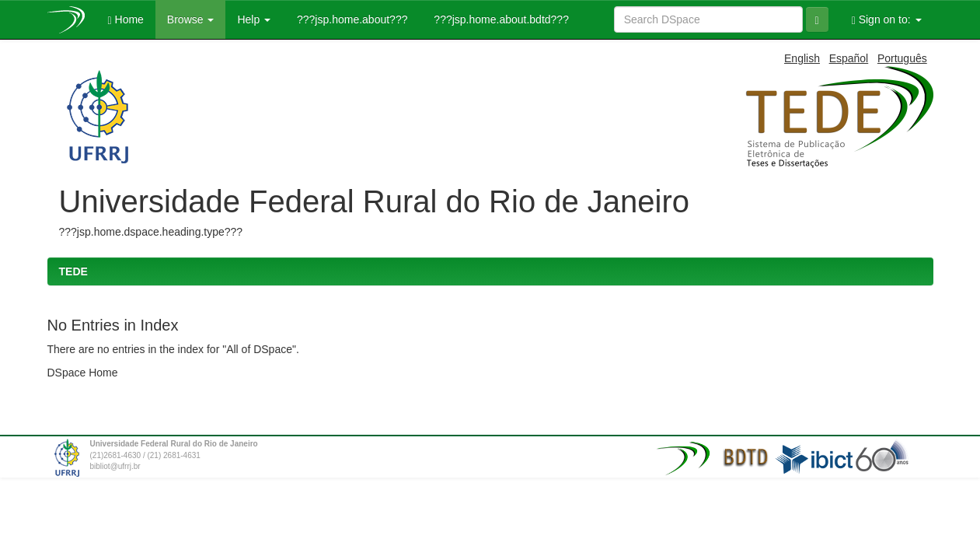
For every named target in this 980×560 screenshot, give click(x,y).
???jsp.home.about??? (350, 19)
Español (849, 58)
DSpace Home (83, 373)
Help (254, 19)
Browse (191, 19)
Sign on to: (887, 20)
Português (902, 58)
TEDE (73, 271)
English (802, 58)
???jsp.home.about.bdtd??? (499, 19)
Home (126, 20)
